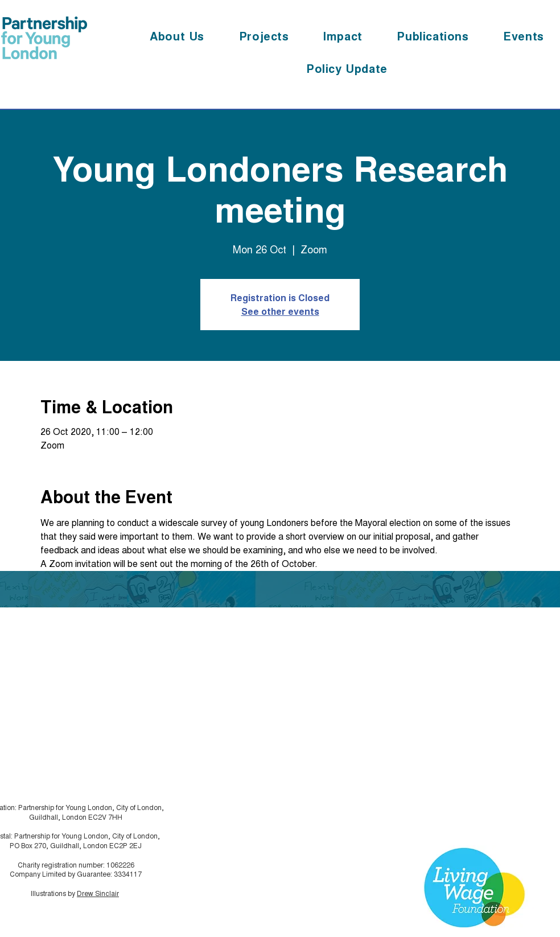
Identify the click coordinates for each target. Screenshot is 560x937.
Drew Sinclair (98, 893)
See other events (280, 311)
